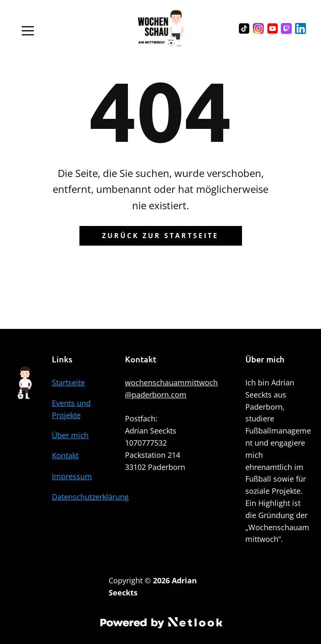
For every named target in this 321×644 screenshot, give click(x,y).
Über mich (70, 435)
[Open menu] (28, 31)
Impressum (72, 476)
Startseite (68, 382)
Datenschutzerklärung (90, 497)
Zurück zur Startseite (160, 236)
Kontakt (65, 455)
